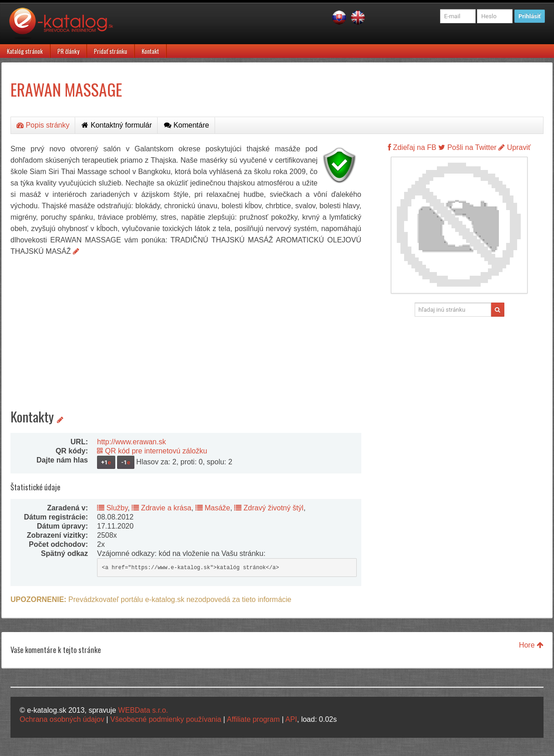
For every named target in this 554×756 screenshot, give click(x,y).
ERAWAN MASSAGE (66, 89)
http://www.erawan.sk (131, 442)
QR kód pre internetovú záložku (152, 451)
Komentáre (187, 125)
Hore (531, 645)
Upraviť (515, 147)
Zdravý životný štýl (269, 508)
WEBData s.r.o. (143, 710)
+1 (106, 462)
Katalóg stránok (25, 51)
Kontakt (150, 51)
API (291, 719)
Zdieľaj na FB (412, 147)
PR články (68, 51)
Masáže (213, 508)
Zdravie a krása (162, 508)
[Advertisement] (186, 325)
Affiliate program (253, 719)
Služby (112, 508)
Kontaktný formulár (117, 125)
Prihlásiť (530, 16)
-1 (126, 462)
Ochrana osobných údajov (62, 719)
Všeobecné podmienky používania (166, 719)
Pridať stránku (110, 51)
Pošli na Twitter (467, 147)
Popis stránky (43, 125)
